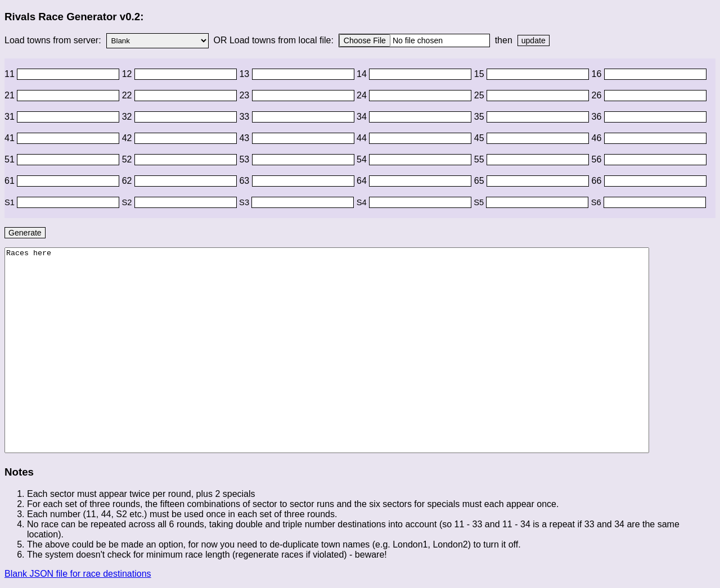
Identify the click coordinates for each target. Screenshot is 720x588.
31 (11, 117)
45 (480, 138)
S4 (363, 202)
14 (363, 74)
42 (128, 138)
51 (11, 159)
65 (480, 181)
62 (128, 181)
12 (128, 74)
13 (245, 74)
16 (598, 74)
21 (11, 95)
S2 (128, 202)
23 (245, 95)
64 (363, 181)
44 (363, 138)
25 (480, 95)
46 (598, 138)
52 (128, 159)
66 (598, 181)
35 (480, 117)
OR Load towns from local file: (273, 40)
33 (245, 117)
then (503, 40)
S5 (480, 202)
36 (598, 117)
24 (363, 95)
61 (11, 181)
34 (363, 117)
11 (11, 74)
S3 (245, 202)
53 (245, 159)
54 (363, 159)
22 (128, 95)
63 (245, 181)
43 (245, 138)
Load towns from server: (54, 40)
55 (480, 159)
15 (480, 74)
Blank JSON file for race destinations (78, 574)
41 (11, 138)
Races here (327, 350)
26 (598, 95)
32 (128, 117)
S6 (597, 202)
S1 (11, 202)
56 (598, 159)
